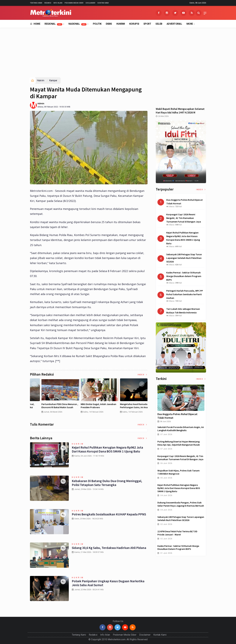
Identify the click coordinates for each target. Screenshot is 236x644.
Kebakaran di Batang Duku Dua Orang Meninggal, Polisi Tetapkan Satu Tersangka (107, 483)
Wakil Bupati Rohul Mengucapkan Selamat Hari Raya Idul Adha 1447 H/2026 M (180, 111)
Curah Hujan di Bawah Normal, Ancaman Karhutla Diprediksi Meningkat (86, 407)
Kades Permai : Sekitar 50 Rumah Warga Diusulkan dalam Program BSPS (178, 547)
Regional (53, 24)
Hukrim (121, 24)
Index (143, 375)
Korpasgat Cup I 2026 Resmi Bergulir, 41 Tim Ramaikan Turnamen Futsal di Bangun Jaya (180, 458)
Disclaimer (90, 3)
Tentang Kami (36, 3)
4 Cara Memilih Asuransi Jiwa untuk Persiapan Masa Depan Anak (49, 406)
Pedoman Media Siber (74, 3)
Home (35, 24)
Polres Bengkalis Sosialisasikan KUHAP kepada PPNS (109, 514)
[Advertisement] (118, 55)
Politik (97, 24)
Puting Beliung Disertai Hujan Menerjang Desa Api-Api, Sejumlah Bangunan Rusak (179, 443)
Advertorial (174, 24)
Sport (147, 24)
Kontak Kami (103, 3)
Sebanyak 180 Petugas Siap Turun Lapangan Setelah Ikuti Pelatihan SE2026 (181, 518)
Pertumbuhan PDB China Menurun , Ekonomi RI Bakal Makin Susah (128, 406)
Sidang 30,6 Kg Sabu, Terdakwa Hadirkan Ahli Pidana (109, 548)
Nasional (78, 24)
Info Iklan (58, 3)
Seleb (159, 24)
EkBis (109, 24)
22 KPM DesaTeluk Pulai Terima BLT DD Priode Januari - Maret (177, 533)
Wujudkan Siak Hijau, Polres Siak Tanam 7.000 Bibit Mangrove (179, 472)
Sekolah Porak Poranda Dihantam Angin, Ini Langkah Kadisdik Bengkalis (181, 429)
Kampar (53, 80)
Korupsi (134, 24)
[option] (50, 397)
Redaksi (48, 3)
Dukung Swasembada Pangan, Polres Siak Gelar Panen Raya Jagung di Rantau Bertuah (181, 504)
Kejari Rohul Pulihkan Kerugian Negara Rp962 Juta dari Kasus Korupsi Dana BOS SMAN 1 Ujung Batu (107, 449)
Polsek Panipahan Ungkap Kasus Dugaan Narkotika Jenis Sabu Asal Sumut (108, 583)
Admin (41, 103)
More (190, 24)
